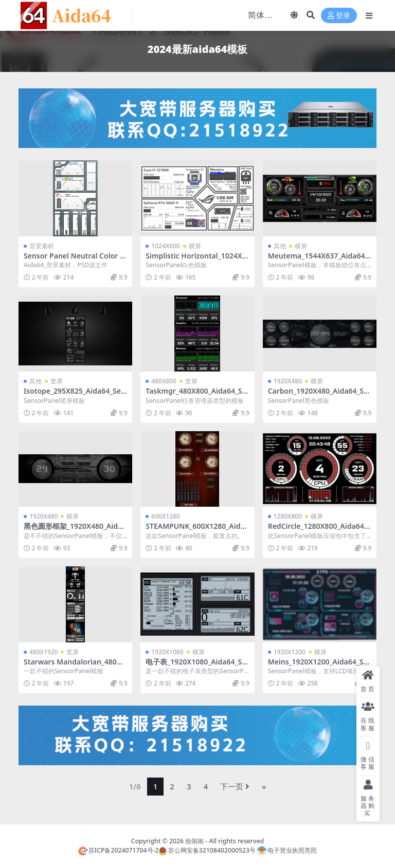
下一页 (235, 786)
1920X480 (288, 381)
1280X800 (288, 516)
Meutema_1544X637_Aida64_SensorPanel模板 (318, 260)
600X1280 (165, 516)
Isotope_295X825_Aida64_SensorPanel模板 (75, 395)
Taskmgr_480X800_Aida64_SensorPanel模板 (196, 395)
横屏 (195, 246)
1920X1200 (290, 652)
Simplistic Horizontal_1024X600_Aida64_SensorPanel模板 (196, 260)
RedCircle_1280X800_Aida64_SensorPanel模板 (320, 530)
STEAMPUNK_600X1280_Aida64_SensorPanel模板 (197, 530)
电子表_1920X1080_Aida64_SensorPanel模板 (196, 666)
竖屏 (57, 381)
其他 (280, 246)
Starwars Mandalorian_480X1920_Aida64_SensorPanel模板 (75, 666)
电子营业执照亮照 (287, 850)
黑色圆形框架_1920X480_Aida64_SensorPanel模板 (75, 530)
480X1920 (43, 652)
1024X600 (165, 246)
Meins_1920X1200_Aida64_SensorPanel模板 (318, 666)
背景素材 (42, 246)
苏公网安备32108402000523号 (207, 850)
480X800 (164, 381)
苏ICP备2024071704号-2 (119, 850)
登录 (339, 16)
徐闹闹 (194, 841)
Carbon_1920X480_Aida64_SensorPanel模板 (318, 395)
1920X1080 (167, 652)
